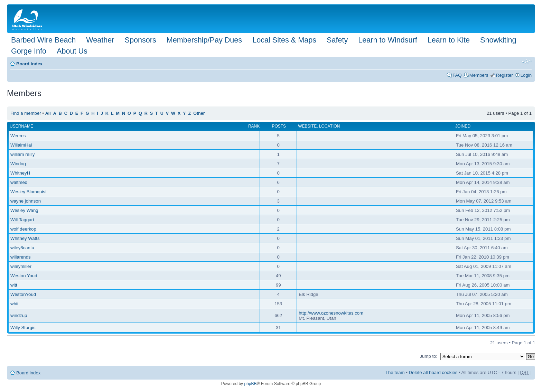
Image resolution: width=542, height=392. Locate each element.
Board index (29, 64)
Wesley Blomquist (29, 192)
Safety (337, 40)
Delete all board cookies (433, 372)
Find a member (26, 113)
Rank (254, 126)
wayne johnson (26, 201)
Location (329, 126)
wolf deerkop (23, 229)
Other (199, 113)
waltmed (19, 182)
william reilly (22, 154)
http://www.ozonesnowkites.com (331, 313)
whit (14, 304)
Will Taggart (22, 220)
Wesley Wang (24, 210)
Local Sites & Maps (284, 40)
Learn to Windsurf (387, 40)
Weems (18, 136)
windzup (19, 315)
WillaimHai (21, 145)
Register (504, 75)
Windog (18, 164)
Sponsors (140, 40)
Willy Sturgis (23, 328)
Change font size (527, 62)
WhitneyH (20, 173)
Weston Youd (24, 276)
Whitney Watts (25, 238)
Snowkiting (498, 40)
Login (526, 75)
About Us (72, 51)
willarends (21, 257)
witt (14, 285)
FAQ (457, 75)
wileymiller (21, 266)
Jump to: (428, 356)
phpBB (250, 384)
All (48, 113)
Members (479, 75)
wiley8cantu (22, 248)
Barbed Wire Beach (43, 40)
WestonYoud (23, 294)
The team (395, 372)
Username (21, 126)
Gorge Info (29, 51)
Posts (279, 126)
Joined (463, 126)
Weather (100, 40)
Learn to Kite (449, 40)
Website (307, 126)
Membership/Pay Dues (204, 40)
